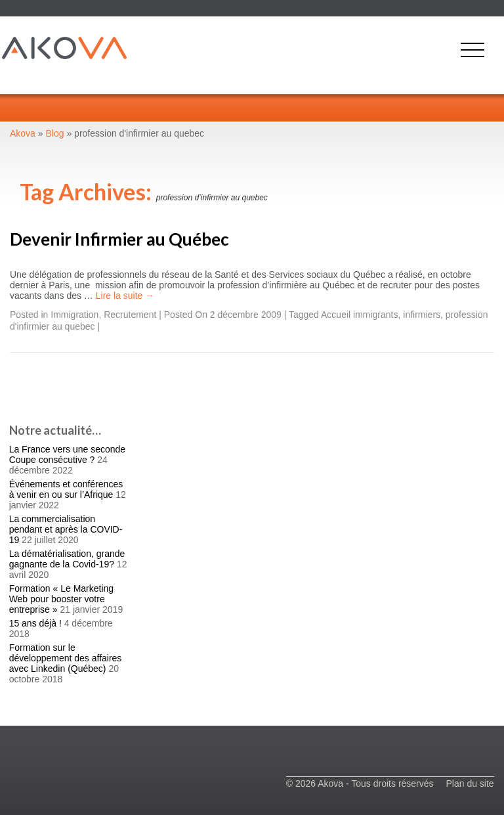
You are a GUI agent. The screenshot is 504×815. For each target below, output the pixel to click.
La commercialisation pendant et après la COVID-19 (66, 529)
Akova (23, 133)
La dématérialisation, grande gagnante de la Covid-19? (67, 559)
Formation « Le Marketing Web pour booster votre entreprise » (62, 599)
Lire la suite (125, 296)
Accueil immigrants (359, 315)
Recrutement (130, 315)
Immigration (74, 315)
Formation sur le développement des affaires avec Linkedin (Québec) (66, 658)
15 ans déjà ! (35, 623)
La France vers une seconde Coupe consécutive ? (67, 454)
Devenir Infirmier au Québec (119, 239)
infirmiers (422, 315)
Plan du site (470, 783)
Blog (55, 133)
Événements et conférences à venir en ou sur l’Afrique (66, 489)
